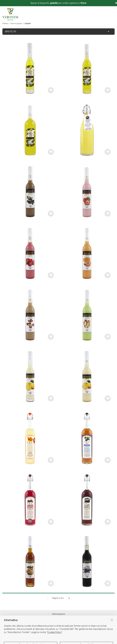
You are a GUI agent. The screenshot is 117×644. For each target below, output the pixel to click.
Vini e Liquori (16, 23)
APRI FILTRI (10, 32)
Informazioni (59, 615)
